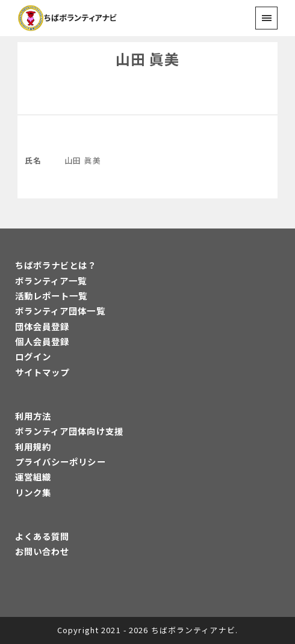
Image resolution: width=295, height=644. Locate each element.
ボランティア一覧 (51, 281)
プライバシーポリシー (61, 462)
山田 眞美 (148, 59)
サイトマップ (42, 372)
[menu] (266, 18)
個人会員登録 (42, 341)
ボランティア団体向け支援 (69, 431)
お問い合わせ (42, 551)
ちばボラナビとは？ (56, 265)
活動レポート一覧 (51, 296)
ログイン (33, 356)
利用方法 (33, 416)
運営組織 (33, 477)
